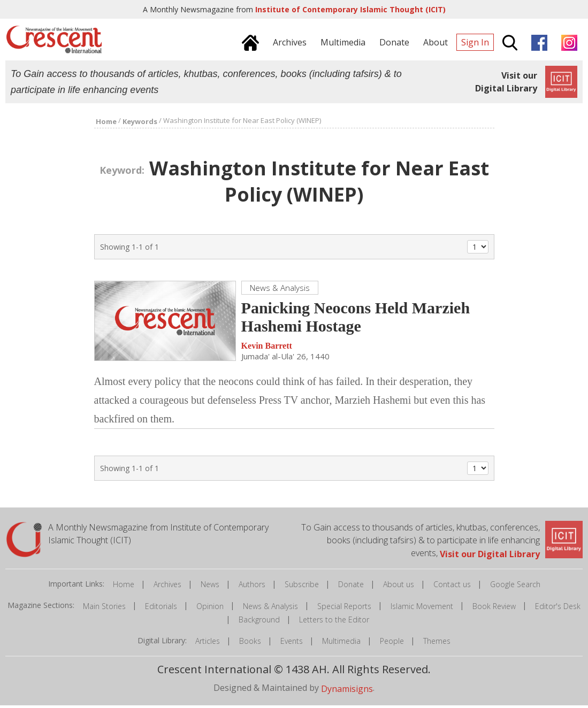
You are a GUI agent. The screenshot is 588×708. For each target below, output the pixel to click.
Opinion (210, 609)
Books (250, 644)
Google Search (515, 587)
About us (399, 587)
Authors (252, 587)
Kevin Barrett (267, 349)
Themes (437, 644)
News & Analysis (270, 609)
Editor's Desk (558, 609)
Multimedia (341, 644)
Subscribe (302, 587)
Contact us (452, 587)
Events (292, 644)
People (392, 644)
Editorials (161, 609)
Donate (351, 587)
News (210, 587)
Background (259, 622)
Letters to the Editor (334, 622)
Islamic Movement (422, 609)
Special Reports (344, 609)
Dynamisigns (347, 691)
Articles (208, 644)
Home (124, 587)
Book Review (494, 609)
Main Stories (104, 609)
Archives (167, 587)
